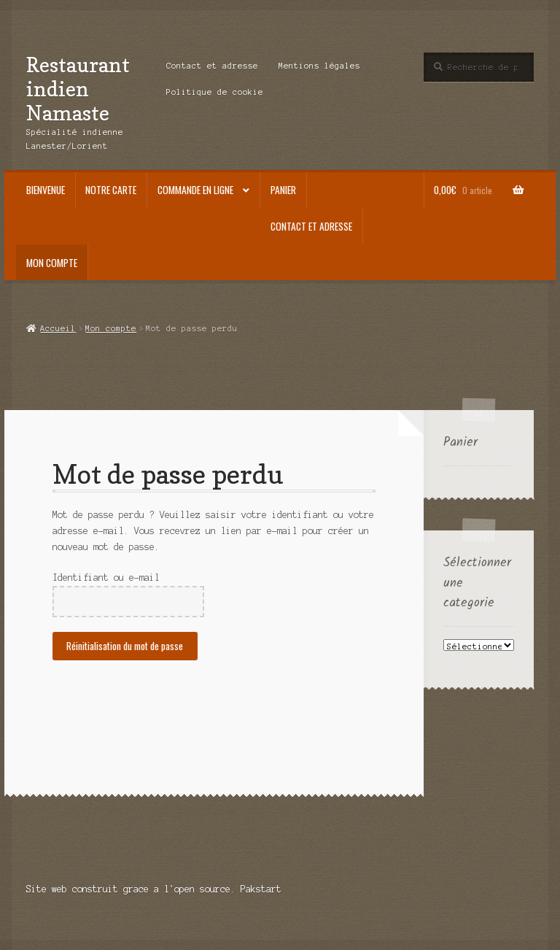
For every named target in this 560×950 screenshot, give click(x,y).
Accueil (58, 328)
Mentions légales (319, 66)
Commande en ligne (195, 190)
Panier (283, 190)
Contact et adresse (212, 66)
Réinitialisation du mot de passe (125, 646)
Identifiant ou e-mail (106, 578)
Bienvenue (46, 190)
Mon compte (52, 263)
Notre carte (111, 190)
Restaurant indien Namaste (78, 89)
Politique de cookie (215, 92)
